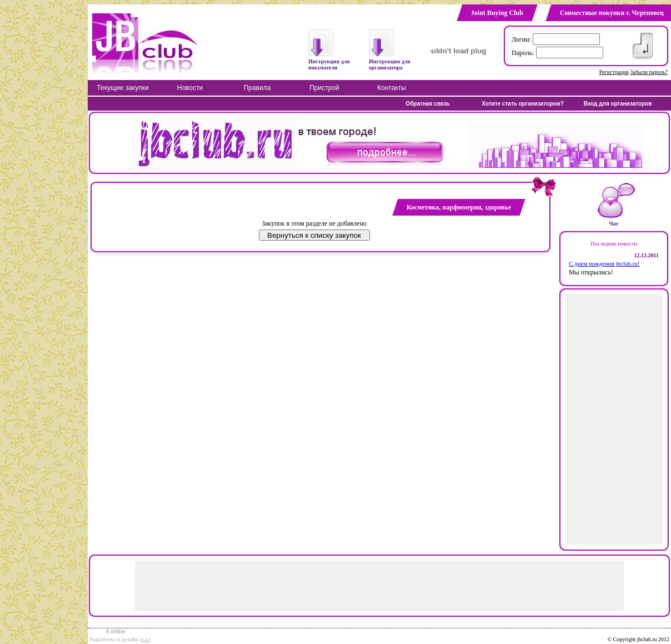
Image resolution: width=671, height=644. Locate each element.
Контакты (392, 88)
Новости (190, 88)
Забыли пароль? (649, 72)
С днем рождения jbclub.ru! (604, 263)
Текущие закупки (122, 88)
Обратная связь (427, 104)
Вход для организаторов (618, 104)
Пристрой (324, 88)
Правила (257, 88)
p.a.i (145, 639)
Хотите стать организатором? (523, 104)
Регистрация (614, 72)
